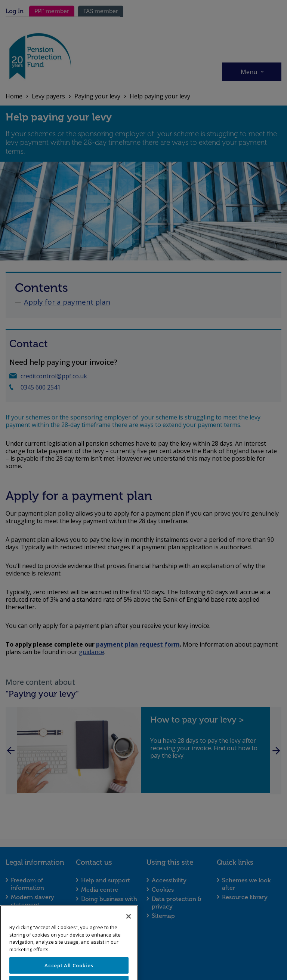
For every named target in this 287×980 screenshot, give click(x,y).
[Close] (129, 929)
